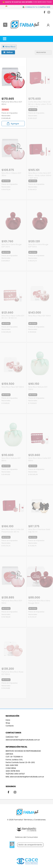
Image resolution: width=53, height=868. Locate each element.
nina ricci (9, 47)
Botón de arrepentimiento (30, 845)
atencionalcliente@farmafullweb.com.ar (23, 740)
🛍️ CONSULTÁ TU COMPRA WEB (36, 7)
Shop (8, 723)
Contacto (10, 726)
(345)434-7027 (12, 737)
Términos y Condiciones (34, 820)
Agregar (13, 124)
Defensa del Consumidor (26, 837)
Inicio (8, 720)
